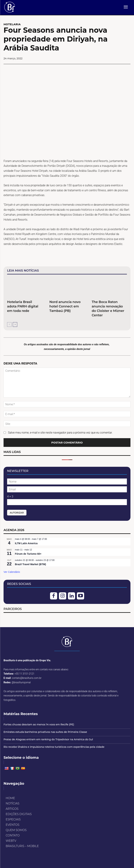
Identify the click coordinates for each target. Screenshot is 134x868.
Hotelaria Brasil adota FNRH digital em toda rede (23, 306)
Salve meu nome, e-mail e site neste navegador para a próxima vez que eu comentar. (60, 433)
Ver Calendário (12, 572)
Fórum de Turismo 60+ (28, 554)
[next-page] (15, 325)
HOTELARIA (12, 24)
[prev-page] (9, 325)
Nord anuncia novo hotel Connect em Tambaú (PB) (65, 306)
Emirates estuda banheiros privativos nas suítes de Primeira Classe (45, 732)
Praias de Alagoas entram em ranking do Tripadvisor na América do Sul (48, 739)
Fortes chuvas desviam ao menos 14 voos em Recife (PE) (39, 724)
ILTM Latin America (26, 543)
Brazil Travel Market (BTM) (30, 564)
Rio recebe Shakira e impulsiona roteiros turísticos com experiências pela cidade (54, 747)
